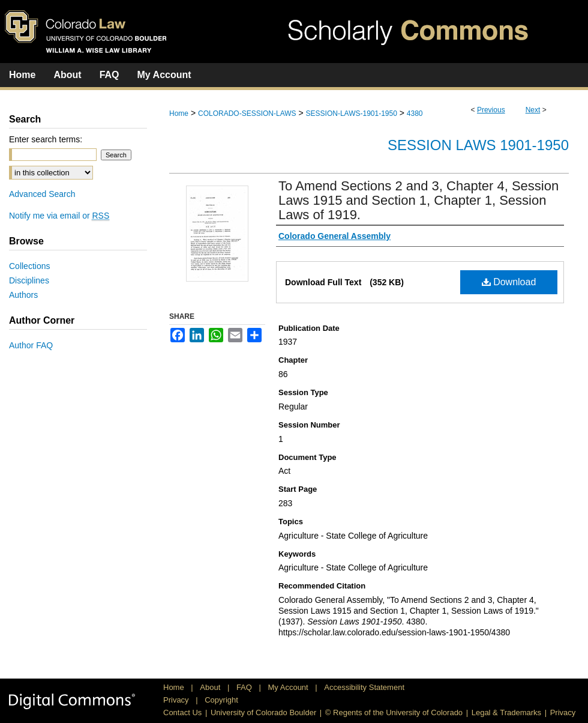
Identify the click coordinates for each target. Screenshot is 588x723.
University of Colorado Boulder (263, 712)
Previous (491, 110)
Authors (23, 295)
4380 (415, 113)
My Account (289, 687)
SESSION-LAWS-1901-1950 (352, 113)
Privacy (177, 700)
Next (533, 110)
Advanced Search (42, 194)
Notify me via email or (59, 216)
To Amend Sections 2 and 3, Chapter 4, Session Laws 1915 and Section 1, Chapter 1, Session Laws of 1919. (418, 200)
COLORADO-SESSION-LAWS (247, 113)
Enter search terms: (46, 139)
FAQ (245, 687)
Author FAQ (31, 345)
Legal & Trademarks (506, 712)
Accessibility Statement (364, 687)
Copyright (221, 700)
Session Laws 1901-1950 (478, 145)
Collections (29, 266)
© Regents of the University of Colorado (394, 712)
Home (179, 113)
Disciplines (29, 280)
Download (509, 282)
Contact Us (182, 712)
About (211, 687)
